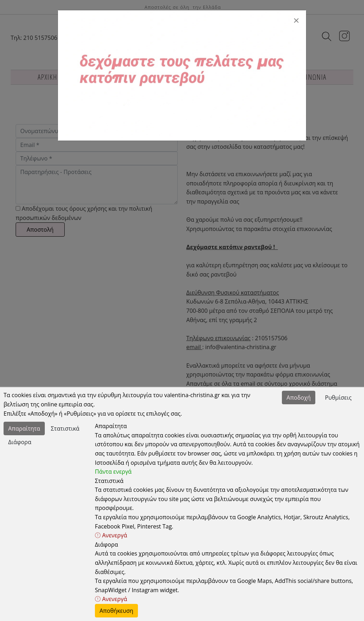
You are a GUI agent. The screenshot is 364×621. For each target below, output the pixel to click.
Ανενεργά (111, 535)
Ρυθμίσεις (338, 398)
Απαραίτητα (24, 428)
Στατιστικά (65, 428)
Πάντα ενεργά (113, 472)
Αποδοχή (299, 398)
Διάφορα (20, 442)
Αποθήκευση (116, 611)
